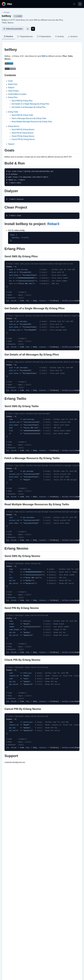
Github (7, 894)
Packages (6, 12)
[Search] (74, 4)
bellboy (6, 16)
